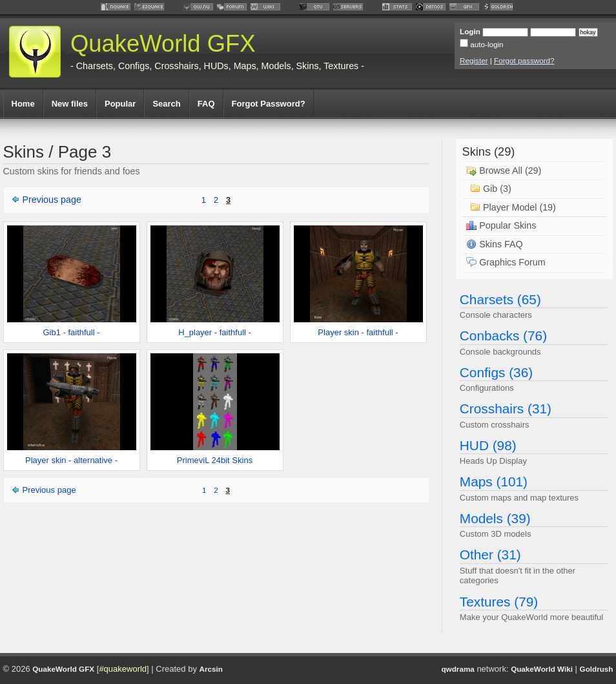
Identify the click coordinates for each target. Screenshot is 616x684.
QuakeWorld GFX (163, 44)
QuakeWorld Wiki (542, 669)
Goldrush (597, 669)
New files (70, 104)
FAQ (206, 104)
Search (166, 104)
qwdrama (457, 669)
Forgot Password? (269, 104)
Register (474, 60)
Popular (120, 104)
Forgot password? (524, 60)
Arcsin (211, 669)
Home (23, 104)
